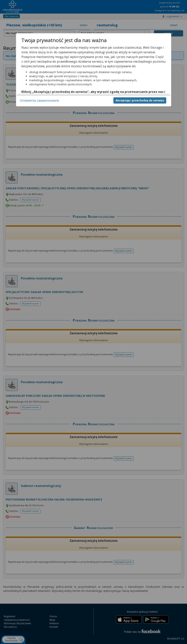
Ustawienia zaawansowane (39, 100)
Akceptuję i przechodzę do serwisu (140, 100)
